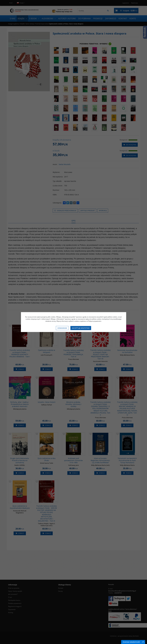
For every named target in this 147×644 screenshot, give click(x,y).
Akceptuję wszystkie (81, 328)
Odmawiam (62, 328)
